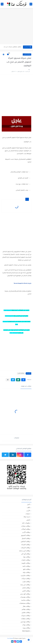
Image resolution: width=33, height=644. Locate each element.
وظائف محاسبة (26, 600)
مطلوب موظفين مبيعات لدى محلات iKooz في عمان (12, 47)
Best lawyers (26, 631)
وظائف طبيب (26, 582)
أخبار (29, 504)
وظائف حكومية (26, 563)
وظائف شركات (26, 578)
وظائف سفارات (25, 526)
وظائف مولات (26, 625)
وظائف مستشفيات (25, 603)
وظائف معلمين (26, 612)
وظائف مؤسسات (25, 597)
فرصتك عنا (14, 333)
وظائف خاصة (26, 566)
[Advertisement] (16, 26)
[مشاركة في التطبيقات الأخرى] (8, 380)
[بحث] (2, 4)
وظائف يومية (26, 628)
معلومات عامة (26, 523)
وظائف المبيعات (25, 548)
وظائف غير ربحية (25, 585)
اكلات (28, 507)
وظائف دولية (26, 572)
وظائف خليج (26, 569)
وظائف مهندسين (25, 622)
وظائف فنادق (26, 588)
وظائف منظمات (25, 619)
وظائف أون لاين (26, 554)
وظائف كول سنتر (25, 594)
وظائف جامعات (26, 560)
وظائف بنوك (26, 557)
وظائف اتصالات (26, 529)
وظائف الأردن (27, 54)
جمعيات (28, 514)
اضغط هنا (8, 310)
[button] (23, 380)
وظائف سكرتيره (25, 575)
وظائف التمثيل (26, 538)
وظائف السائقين (25, 541)
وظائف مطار (26, 606)
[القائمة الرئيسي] (31, 4)
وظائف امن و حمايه (24, 551)
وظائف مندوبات (25, 615)
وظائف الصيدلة (26, 545)
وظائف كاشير (26, 591)
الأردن (28, 511)
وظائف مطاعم (26, 609)
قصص (28, 520)
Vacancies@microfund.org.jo (22, 284)
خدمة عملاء (27, 517)
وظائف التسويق (25, 535)
